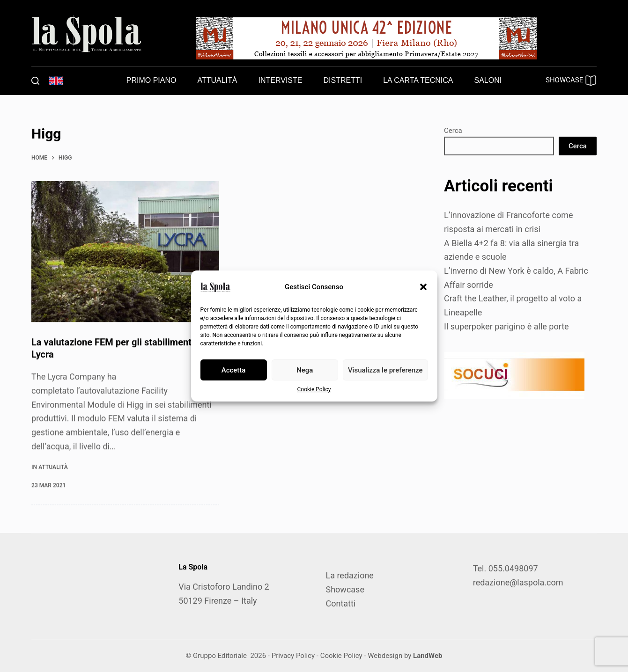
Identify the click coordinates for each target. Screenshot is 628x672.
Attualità (53, 467)
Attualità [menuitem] (217, 80)
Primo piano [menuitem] (151, 80)
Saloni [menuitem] (488, 80)
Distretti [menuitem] (343, 80)
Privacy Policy (293, 656)
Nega (305, 370)
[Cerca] (35, 81)
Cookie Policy (314, 389)
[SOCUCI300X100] (514, 375)
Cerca (453, 131)
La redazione (349, 575)
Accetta (234, 370)
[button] (423, 287)
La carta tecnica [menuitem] (418, 80)
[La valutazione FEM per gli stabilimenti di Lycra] (125, 252)
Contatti (340, 603)
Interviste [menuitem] (281, 80)
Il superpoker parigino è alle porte (506, 326)
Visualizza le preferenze (385, 370)
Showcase (345, 589)
